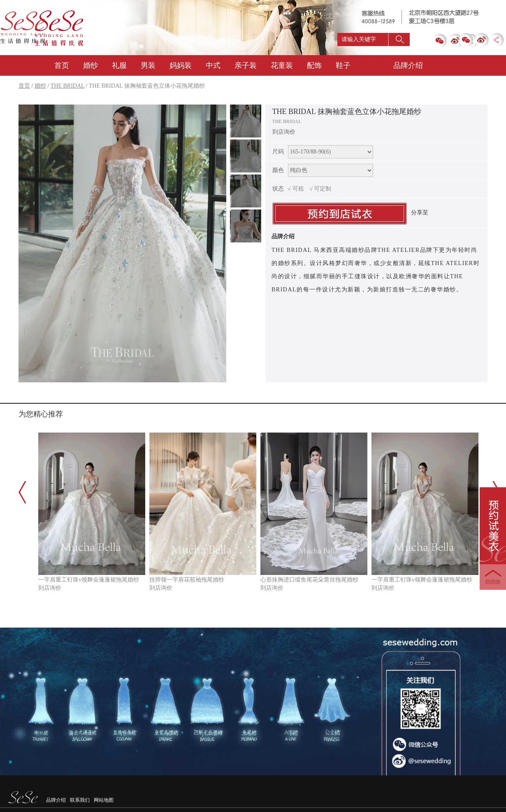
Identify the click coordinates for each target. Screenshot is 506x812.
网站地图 (104, 800)
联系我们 (80, 800)
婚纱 (91, 65)
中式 (213, 65)
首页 (62, 65)
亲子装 (246, 65)
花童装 (282, 65)
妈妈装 (181, 65)
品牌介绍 (56, 800)
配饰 (314, 65)
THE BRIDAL (67, 86)
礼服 (119, 65)
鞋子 (343, 65)
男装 (148, 65)
